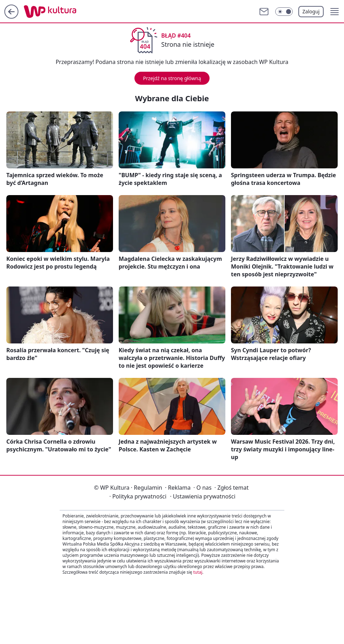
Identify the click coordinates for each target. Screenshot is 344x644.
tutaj (198, 572)
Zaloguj (311, 11)
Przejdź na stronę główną (172, 78)
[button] (335, 12)
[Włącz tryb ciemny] (284, 12)
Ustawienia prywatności (203, 496)
